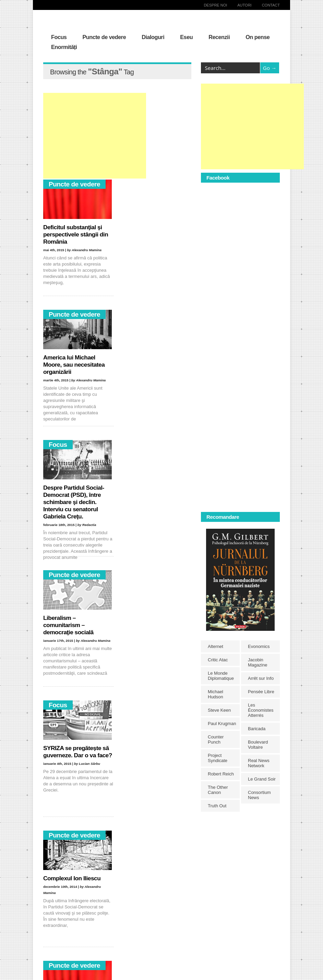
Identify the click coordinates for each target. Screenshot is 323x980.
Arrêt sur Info (261, 678)
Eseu (186, 37)
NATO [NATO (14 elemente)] (127, 928)
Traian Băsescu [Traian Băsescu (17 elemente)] (121, 961)
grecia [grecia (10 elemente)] (134, 903)
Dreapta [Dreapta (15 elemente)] (140, 895)
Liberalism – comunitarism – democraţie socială (147, 365)
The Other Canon (218, 790)
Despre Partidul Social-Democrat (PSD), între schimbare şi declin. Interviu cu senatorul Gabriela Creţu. (74, 372)
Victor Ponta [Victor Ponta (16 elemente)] (118, 969)
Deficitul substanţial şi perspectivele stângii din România (76, 234)
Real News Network (259, 763)
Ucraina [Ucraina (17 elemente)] (147, 961)
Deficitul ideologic (67, 618)
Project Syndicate (218, 758)
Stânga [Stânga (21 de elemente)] (127, 952)
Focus (59, 37)
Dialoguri (153, 37)
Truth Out (217, 806)
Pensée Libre (261, 692)
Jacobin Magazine (258, 662)
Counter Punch (216, 739)
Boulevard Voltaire (258, 745)
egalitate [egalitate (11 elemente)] (115, 903)
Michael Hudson (216, 694)
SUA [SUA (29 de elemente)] (144, 952)
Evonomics (259, 646)
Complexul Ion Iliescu (151, 488)
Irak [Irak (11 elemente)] (135, 911)
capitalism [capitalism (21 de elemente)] (116, 887)
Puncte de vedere (104, 37)
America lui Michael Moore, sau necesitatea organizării (153, 234)
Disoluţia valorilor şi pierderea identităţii (148, 752)
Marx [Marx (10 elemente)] (111, 928)
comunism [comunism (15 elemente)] (140, 887)
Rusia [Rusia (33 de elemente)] (127, 944)
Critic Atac (218, 660)
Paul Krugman (222, 724)
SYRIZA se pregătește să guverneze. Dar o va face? (76, 495)
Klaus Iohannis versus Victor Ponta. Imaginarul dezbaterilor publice (75, 755)
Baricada (257, 729)
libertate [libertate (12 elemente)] (137, 920)
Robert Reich (221, 774)
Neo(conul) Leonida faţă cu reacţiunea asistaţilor (154, 621)
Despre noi (215, 5)
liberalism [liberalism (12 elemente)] (115, 920)
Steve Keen (219, 710)
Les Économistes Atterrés (261, 710)
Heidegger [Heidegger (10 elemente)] (116, 911)
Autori (244, 5)
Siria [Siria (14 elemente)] (111, 952)
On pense (258, 37)
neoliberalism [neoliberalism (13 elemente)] (119, 936)
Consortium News (259, 795)
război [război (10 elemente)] (143, 944)
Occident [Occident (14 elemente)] (144, 936)
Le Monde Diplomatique (221, 676)
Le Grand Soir (262, 779)
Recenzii (219, 37)
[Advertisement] (95, 136)
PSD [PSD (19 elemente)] (111, 944)
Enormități (64, 47)
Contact (271, 5)
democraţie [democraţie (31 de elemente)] (117, 895)
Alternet (216, 646)
